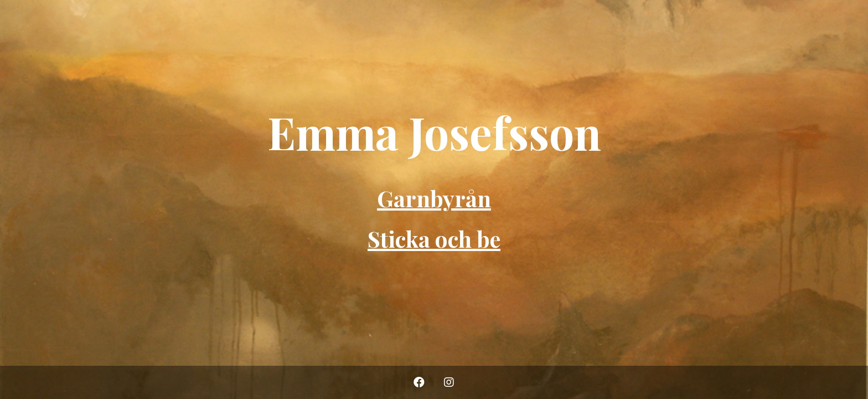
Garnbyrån (434, 198)
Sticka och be (434, 239)
